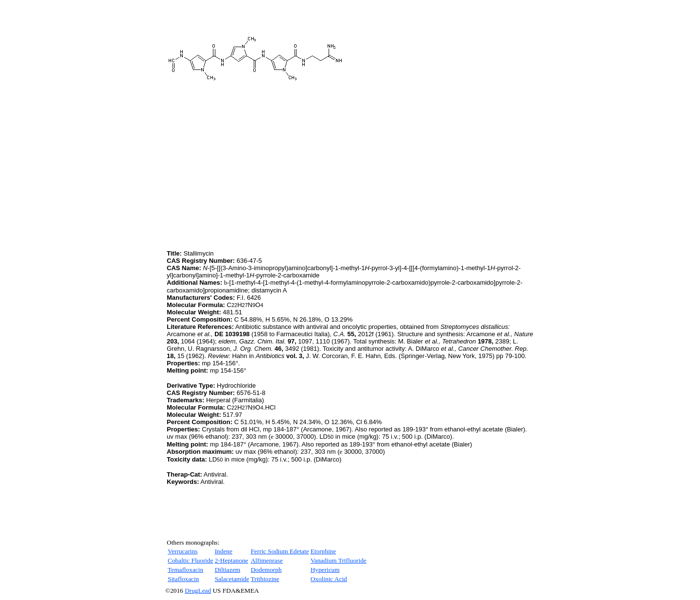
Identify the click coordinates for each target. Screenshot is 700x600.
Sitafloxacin (183, 579)
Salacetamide (232, 579)
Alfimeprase (267, 560)
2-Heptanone (232, 560)
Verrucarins (183, 551)
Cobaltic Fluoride (191, 560)
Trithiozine (265, 579)
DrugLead (198, 591)
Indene (224, 551)
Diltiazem (228, 570)
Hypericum (325, 570)
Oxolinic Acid (329, 579)
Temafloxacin (185, 570)
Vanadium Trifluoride (339, 560)
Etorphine (324, 551)
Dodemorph (266, 570)
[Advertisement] (248, 180)
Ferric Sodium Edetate (280, 551)
